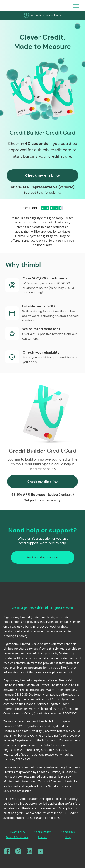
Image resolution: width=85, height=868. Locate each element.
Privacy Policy (17, 832)
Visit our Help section (42, 557)
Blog (68, 838)
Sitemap (42, 838)
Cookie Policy (42, 832)
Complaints (68, 832)
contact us (69, 673)
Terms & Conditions (17, 838)
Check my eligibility (43, 175)
